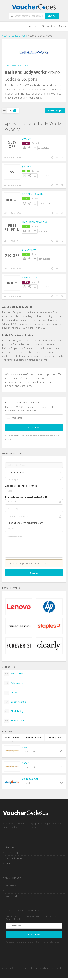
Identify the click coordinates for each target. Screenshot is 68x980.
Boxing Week (14, 721)
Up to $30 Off (30, 779)
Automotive (14, 683)
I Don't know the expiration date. (26, 523)
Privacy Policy (12, 852)
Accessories (14, 674)
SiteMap (9, 864)
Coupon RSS (11, 896)
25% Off (27, 763)
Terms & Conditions (15, 858)
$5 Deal (26, 166)
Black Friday (14, 711)
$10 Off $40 (29, 250)
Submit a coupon (55, 111)
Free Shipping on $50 (35, 222)
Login (62, 26)
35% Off (27, 747)
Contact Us (11, 885)
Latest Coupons (13, 738)
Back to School (15, 702)
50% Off (27, 139)
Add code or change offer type (21, 486)
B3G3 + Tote (29, 277)
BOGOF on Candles (33, 194)
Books (11, 693)
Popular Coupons (34, 738)
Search (52, 16)
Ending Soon (55, 738)
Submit (34, 573)
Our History (11, 847)
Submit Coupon (13, 890)
